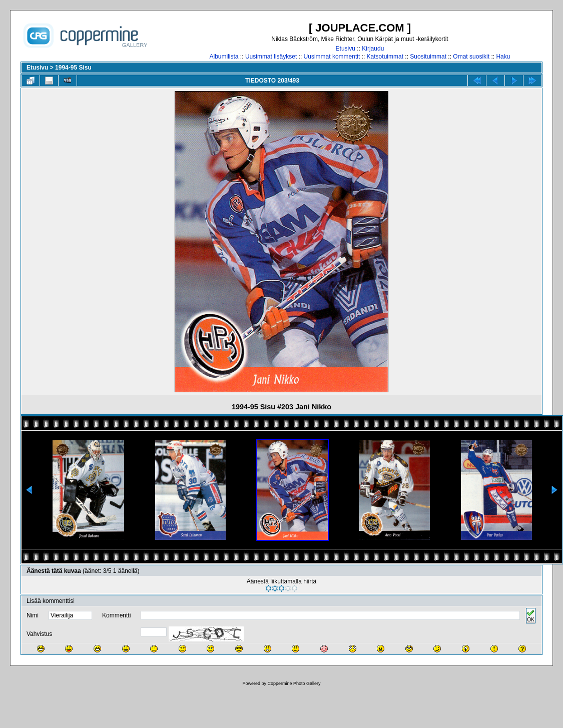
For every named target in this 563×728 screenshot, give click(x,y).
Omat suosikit (471, 57)
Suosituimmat (428, 57)
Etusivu (346, 49)
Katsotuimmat (385, 57)
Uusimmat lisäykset (271, 57)
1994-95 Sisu (73, 68)
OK (530, 616)
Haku (503, 57)
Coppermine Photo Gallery (294, 683)
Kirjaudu (373, 49)
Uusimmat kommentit (332, 57)
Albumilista (224, 57)
